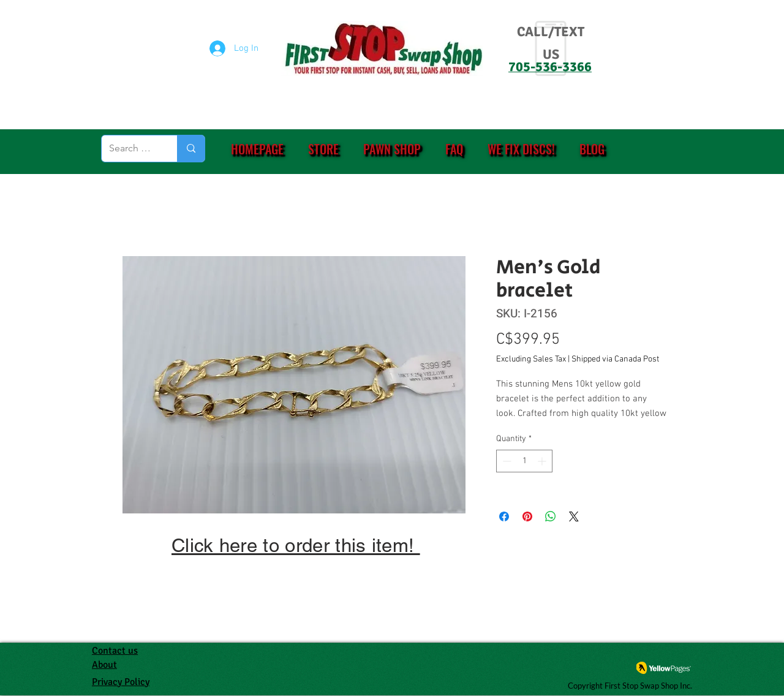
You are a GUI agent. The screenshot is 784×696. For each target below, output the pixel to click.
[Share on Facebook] (504, 516)
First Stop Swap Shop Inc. (648, 686)
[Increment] (543, 461)
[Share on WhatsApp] (551, 516)
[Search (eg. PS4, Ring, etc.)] (130, 149)
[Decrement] (506, 461)
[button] (323, 149)
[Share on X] (574, 516)
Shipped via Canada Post (615, 359)
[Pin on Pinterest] (527, 516)
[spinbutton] (524, 461)
